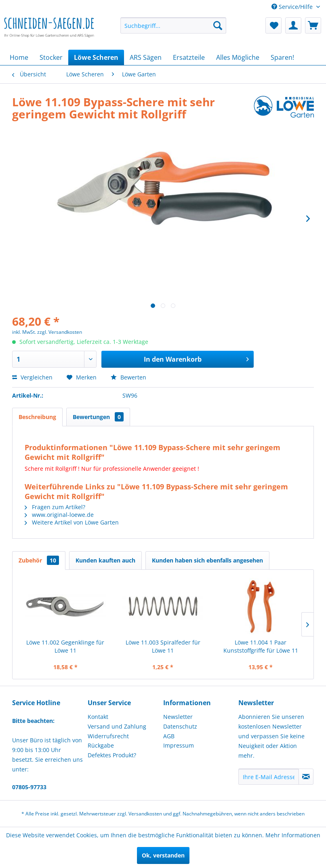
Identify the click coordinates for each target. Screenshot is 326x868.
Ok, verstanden (163, 855)
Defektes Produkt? (112, 755)
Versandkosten (145, 814)
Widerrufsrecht (108, 736)
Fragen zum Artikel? (55, 507)
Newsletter (178, 717)
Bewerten (128, 377)
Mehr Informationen (293, 835)
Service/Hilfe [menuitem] (293, 7)
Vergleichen (32, 377)
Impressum (179, 745)
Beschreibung (37, 417)
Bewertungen (98, 417)
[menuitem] (173, 25)
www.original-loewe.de (59, 515)
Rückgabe (101, 745)
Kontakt (98, 717)
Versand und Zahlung (117, 726)
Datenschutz (180, 726)
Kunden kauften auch (105, 560)
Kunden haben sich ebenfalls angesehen (207, 560)
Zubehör (39, 560)
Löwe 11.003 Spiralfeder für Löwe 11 (163, 646)
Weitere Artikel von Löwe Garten (72, 522)
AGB (169, 736)
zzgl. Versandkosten (60, 332)
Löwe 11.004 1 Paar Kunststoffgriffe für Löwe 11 (261, 646)
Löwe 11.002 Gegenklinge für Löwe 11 (65, 646)
